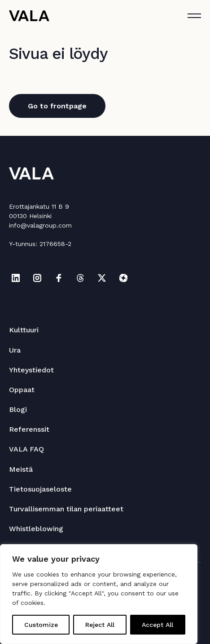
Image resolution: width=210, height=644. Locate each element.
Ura (15, 350)
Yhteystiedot (31, 370)
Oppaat (22, 390)
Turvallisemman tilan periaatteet (66, 509)
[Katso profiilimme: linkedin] (16, 278)
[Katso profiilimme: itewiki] (123, 278)
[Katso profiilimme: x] (102, 278)
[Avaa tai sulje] (194, 16)
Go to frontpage (57, 106)
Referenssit (29, 429)
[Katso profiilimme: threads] (80, 278)
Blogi (18, 409)
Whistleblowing (36, 529)
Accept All (157, 625)
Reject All (100, 625)
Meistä (21, 469)
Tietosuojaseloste (40, 489)
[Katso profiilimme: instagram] (37, 278)
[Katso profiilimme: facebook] (59, 278)
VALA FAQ (26, 449)
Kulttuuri (24, 330)
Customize (41, 625)
